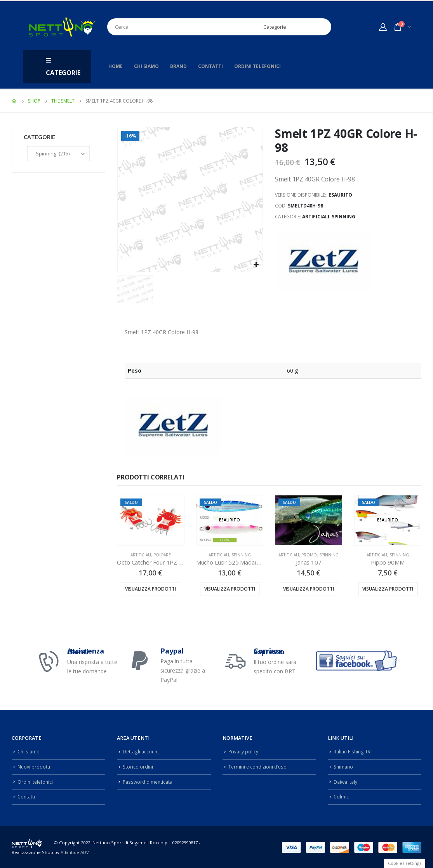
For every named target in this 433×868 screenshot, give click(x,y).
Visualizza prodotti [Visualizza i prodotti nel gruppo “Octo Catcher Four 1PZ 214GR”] (150, 589)
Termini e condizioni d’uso (259, 766)
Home (116, 66)
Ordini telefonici (257, 66)
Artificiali (316, 217)
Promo (309, 555)
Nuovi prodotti (34, 766)
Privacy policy (243, 751)
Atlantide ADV (75, 851)
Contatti (210, 66)
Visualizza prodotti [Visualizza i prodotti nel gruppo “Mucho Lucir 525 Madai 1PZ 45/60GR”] (230, 589)
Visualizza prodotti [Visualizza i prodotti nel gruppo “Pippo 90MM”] (388, 589)
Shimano (344, 766)
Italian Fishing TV (353, 751)
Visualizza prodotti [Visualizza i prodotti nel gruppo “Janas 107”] (309, 589)
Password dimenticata (148, 781)
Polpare (162, 555)
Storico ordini (138, 766)
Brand (178, 66)
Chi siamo (146, 66)
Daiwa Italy (346, 781)
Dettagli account (141, 751)
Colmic (341, 795)
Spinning (343, 217)
